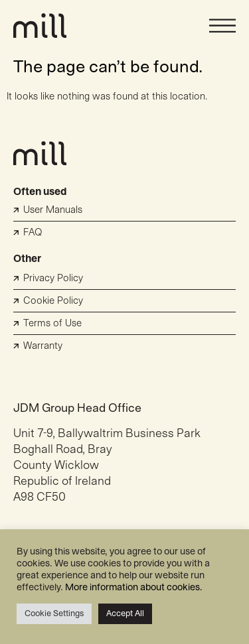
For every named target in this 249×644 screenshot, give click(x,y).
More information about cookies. (134, 587)
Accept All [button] (125, 613)
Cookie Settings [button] (54, 613)
